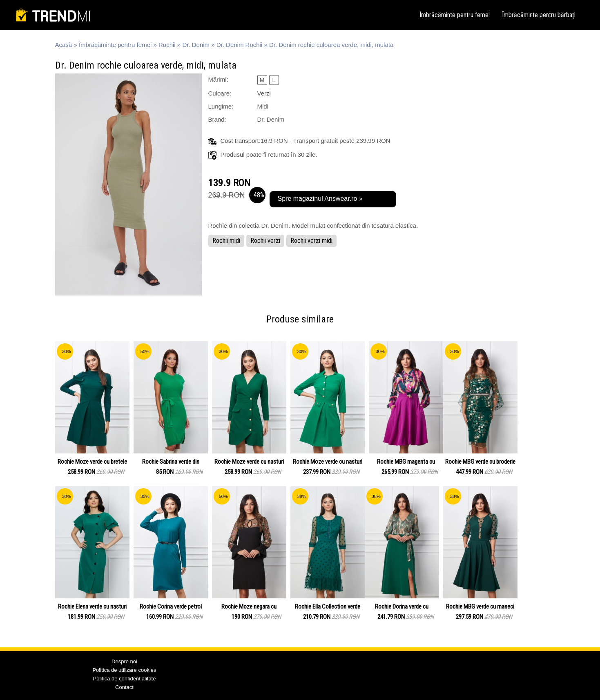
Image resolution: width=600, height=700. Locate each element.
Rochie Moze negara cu (249, 607)
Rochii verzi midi (311, 241)
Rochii (167, 45)
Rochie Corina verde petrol (171, 607)
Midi (263, 106)
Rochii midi (226, 241)
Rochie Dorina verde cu (402, 607)
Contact (124, 687)
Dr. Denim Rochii (240, 45)
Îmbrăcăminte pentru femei (455, 15)
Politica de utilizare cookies (124, 670)
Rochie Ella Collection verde (328, 607)
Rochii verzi (265, 241)
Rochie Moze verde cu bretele (92, 462)
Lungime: (221, 106)
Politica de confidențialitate (125, 679)
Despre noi (124, 661)
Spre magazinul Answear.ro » (320, 199)
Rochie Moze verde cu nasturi (249, 462)
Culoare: (220, 93)
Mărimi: (218, 79)
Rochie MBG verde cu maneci (480, 607)
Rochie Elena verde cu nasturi (92, 607)
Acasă (64, 45)
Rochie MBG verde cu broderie (480, 462)
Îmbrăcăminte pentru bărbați (539, 15)
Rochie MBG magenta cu (406, 462)
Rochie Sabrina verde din (171, 462)
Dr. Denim (196, 45)
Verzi (264, 93)
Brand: (217, 119)
